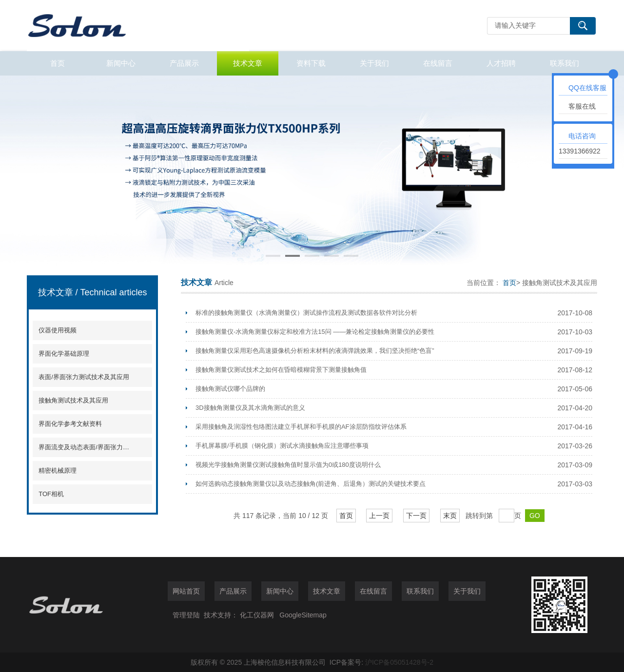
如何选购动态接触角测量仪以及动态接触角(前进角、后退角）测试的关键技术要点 (311, 484)
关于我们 (374, 63)
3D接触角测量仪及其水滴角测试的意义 (250, 408)
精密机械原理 (58, 470)
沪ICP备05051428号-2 (399, 662)
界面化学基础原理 (64, 354)
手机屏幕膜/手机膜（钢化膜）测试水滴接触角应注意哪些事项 (282, 446)
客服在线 (582, 106)
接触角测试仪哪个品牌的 (230, 389)
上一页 (379, 516)
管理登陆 (186, 615)
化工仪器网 (257, 615)
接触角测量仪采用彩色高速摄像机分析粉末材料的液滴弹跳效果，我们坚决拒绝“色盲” (315, 351)
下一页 (416, 516)
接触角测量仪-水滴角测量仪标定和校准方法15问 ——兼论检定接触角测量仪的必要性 (315, 332)
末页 (450, 516)
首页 (58, 63)
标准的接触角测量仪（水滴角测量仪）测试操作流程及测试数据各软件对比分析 (306, 313)
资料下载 (311, 63)
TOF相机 (51, 494)
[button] (273, 256)
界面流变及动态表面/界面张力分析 (84, 447)
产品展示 (184, 63)
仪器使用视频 (58, 330)
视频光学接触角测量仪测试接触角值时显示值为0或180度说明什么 (288, 465)
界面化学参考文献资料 (70, 424)
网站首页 (186, 591)
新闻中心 (121, 63)
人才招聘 (501, 63)
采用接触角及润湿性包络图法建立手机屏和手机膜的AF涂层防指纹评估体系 (301, 427)
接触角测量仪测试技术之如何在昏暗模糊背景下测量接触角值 (281, 370)
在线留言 (438, 63)
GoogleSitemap (303, 615)
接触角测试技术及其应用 (73, 400)
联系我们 (565, 63)
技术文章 (248, 63)
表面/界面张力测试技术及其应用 (84, 377)
